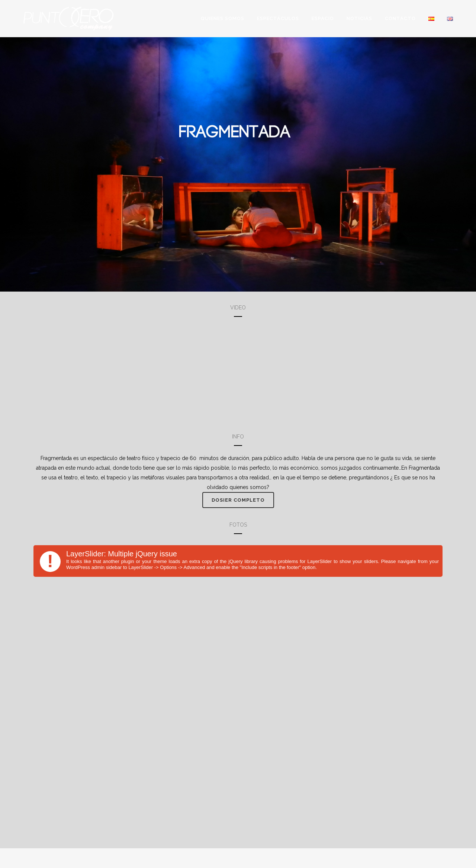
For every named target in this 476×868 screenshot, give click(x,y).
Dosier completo (238, 500)
